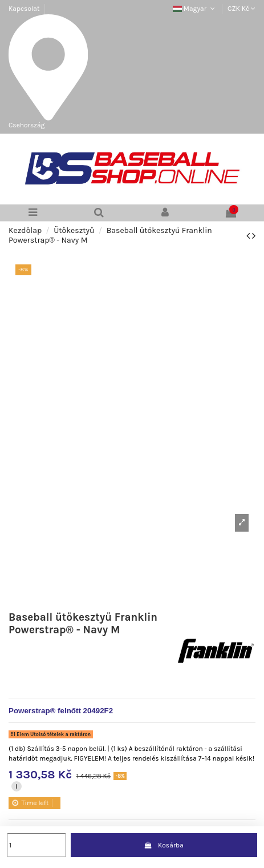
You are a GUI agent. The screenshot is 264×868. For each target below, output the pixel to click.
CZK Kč (241, 9)
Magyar (195, 9)
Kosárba (164, 845)
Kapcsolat (24, 9)
